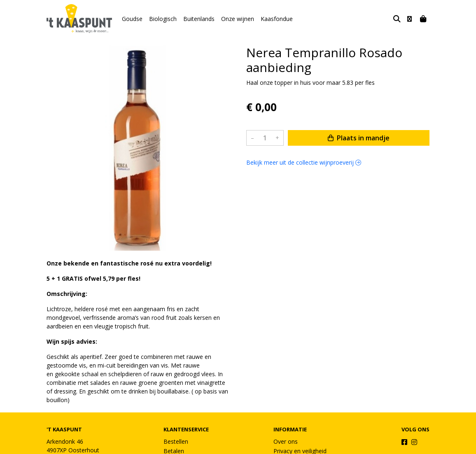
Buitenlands (199, 19)
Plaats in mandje (359, 138)
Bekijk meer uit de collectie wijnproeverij (304, 162)
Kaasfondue (277, 19)
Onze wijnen (238, 19)
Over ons (286, 441)
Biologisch (163, 19)
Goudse (132, 19)
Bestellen (176, 441)
